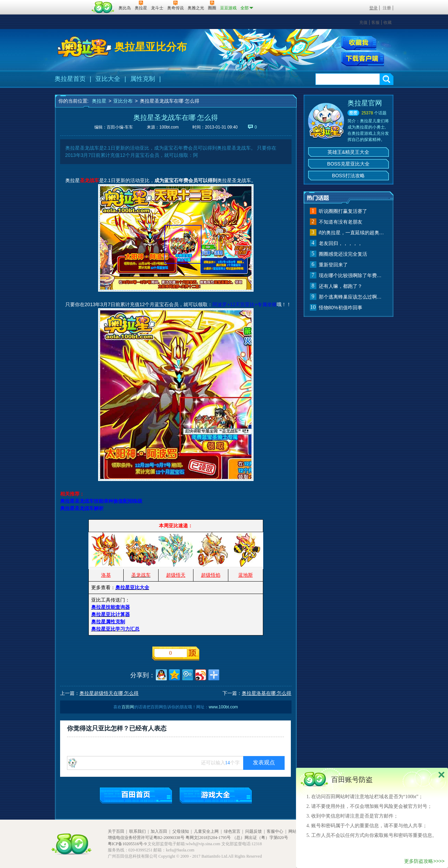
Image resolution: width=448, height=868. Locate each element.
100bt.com (169, 127)
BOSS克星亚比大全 (348, 164)
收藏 (388, 22)
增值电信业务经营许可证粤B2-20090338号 (146, 838)
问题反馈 (254, 831)
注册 (387, 8)
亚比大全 (108, 79)
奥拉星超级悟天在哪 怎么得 (109, 693)
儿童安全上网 (206, 831)
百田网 (103, 7)
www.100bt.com (223, 707)
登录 (373, 8)
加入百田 (159, 831)
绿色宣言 (232, 831)
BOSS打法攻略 (348, 176)
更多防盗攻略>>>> (424, 861)
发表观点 (264, 762)
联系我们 (137, 831)
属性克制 (143, 79)
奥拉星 (99, 101)
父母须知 (181, 831)
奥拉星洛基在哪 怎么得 (267, 693)
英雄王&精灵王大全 (348, 152)
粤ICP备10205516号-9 (127, 844)
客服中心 (275, 831)
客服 (375, 22)
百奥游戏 (72, 3)
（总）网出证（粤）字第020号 (260, 838)
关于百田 (116, 831)
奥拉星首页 (70, 79)
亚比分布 (123, 101)
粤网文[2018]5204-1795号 (208, 838)
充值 (363, 22)
